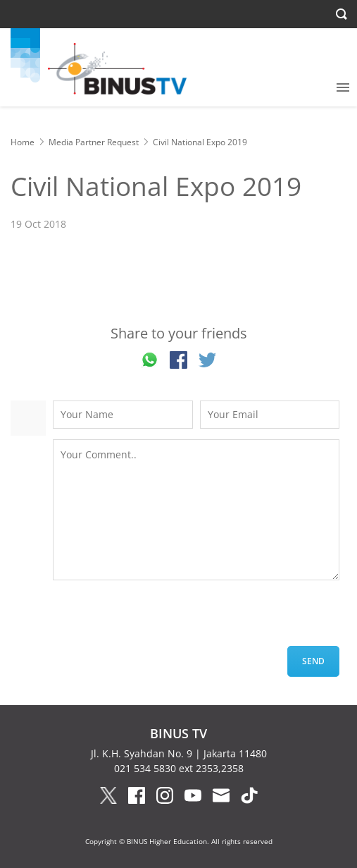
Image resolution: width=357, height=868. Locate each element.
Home (23, 142)
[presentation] (160, 618)
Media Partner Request (94, 142)
